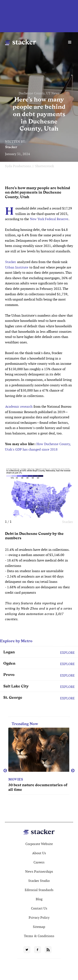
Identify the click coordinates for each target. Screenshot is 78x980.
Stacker (11, 147)
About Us (39, 853)
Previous (5, 771)
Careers (39, 862)
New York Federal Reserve (49, 219)
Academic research (19, 407)
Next (73, 771)
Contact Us (39, 908)
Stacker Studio (39, 881)
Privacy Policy (39, 918)
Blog (39, 899)
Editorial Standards (39, 890)
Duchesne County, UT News (39, 93)
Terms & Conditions (39, 936)
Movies (16, 779)
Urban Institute (17, 267)
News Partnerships (39, 871)
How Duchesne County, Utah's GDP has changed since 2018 (38, 447)
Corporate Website (39, 844)
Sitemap (39, 927)
